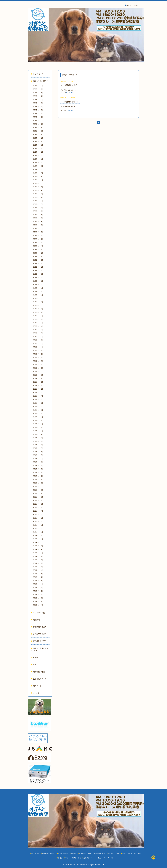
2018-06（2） (38, 399)
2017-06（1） (38, 438)
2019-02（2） (38, 371)
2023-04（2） (38, 201)
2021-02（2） (38, 291)
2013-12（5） (38, 574)
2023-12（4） (38, 176)
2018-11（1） (38, 382)
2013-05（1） (38, 598)
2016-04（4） (38, 479)
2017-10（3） (38, 424)
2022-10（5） (38, 222)
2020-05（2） (38, 323)
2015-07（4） (38, 511)
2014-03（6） (38, 567)
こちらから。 (71, 92)
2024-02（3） (38, 169)
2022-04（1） (38, 242)
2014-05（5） (38, 560)
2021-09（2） (38, 267)
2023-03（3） (38, 204)
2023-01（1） (38, 211)
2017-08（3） (38, 431)
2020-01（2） (38, 337)
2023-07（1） (38, 194)
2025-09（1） (38, 107)
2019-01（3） (38, 375)
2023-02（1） (38, 208)
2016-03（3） (38, 483)
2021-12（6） (38, 256)
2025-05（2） (38, 120)
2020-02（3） (38, 333)
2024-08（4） (38, 148)
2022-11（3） (38, 218)
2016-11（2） (38, 459)
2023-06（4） (38, 197)
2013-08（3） (38, 588)
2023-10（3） (38, 183)
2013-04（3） (38, 601)
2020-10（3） (38, 305)
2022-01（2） (38, 253)
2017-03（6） (38, 445)
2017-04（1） (38, 441)
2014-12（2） (38, 535)
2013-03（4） (38, 605)
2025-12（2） (38, 96)
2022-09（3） (38, 225)
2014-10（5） (38, 542)
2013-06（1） (38, 595)
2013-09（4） (38, 584)
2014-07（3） (38, 553)
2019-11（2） (38, 344)
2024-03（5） (38, 166)
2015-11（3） (38, 497)
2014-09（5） (38, 546)
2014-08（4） (38, 549)
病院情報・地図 (38, 672)
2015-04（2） (38, 521)
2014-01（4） (38, 570)
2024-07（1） (38, 152)
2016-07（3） (38, 469)
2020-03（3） (38, 330)
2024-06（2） (38, 155)
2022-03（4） (38, 246)
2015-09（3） (38, 504)
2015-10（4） (38, 500)
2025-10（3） (38, 103)
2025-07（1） (38, 114)
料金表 (35, 657)
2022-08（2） (38, 229)
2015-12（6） (38, 493)
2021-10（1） (38, 263)
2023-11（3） (38, 180)
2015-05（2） (38, 518)
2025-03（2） (38, 124)
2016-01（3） (38, 490)
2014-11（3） (38, 539)
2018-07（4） (38, 396)
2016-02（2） (38, 486)
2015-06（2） (38, 514)
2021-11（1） (38, 260)
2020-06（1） (38, 319)
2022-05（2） (38, 239)
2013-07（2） (38, 591)
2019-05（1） (38, 361)
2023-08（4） (38, 190)
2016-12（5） (38, 455)
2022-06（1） (38, 236)
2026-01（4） (38, 93)
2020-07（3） (38, 316)
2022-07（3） (38, 232)
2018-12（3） (38, 378)
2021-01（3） (38, 295)
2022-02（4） (38, 249)
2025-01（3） (38, 131)
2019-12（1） (38, 340)
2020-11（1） (38, 302)
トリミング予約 (38, 613)
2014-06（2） (38, 556)
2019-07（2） (38, 354)
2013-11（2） (38, 577)
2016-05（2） (38, 476)
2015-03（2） (38, 525)
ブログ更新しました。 (70, 85)
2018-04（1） (38, 403)
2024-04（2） (38, 162)
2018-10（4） (38, 385)
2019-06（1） (38, 357)
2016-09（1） (38, 466)
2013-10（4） (38, 581)
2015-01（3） (38, 532)
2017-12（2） (38, 417)
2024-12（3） (38, 134)
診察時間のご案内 (39, 627)
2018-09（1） (38, 389)
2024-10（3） (38, 141)
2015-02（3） (38, 528)
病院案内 (35, 620)
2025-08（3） (38, 110)
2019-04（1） (38, 364)
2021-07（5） (38, 274)
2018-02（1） (38, 410)
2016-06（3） (38, 473)
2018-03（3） (38, 406)
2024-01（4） (38, 173)
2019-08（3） (38, 351)
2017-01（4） (38, 452)
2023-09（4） (38, 187)
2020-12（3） (38, 298)
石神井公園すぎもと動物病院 (78, 865)
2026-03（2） (38, 86)
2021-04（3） (38, 284)
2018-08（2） (38, 392)
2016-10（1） (38, 462)
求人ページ (36, 686)
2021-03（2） (38, 288)
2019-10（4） (38, 347)
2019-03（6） (38, 368)
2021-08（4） (38, 270)
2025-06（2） (38, 117)
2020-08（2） (38, 312)
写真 (34, 665)
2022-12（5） (38, 215)
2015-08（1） (38, 507)
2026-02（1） (38, 89)
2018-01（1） (38, 413)
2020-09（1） (38, 309)
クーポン (35, 693)
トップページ (37, 74)
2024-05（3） (38, 159)
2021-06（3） (38, 277)
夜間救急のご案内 (39, 641)
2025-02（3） (38, 127)
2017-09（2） (38, 427)
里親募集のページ (39, 679)
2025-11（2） (38, 100)
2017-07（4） (38, 434)
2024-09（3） (38, 145)
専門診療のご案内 (39, 634)
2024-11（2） (38, 138)
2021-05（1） (38, 281)
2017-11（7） (38, 420)
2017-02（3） (38, 448)
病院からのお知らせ (40, 81)
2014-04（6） (38, 563)
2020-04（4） (38, 326)
